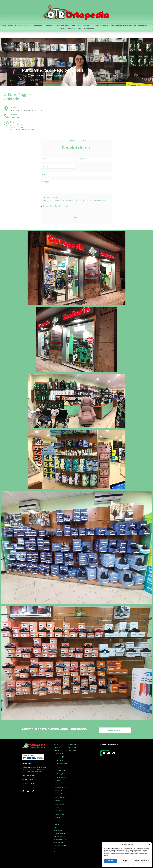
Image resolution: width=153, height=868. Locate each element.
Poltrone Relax (101, 26)
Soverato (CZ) (60, 807)
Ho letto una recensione (96, 200)
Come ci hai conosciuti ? (50, 197)
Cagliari (58, 817)
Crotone (58, 784)
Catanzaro (59, 767)
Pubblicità (80, 200)
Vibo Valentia (60, 811)
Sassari (58, 821)
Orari (12, 122)
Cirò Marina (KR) (61, 777)
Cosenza (58, 780)
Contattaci (89, 29)
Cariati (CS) (59, 760)
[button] (149, 845)
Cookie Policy (119, 865)
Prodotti (39, 26)
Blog (80, 29)
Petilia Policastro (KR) (61, 794)
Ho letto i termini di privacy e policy (56, 206)
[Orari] (6, 123)
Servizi (50, 26)
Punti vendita (25, 26)
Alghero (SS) (60, 814)
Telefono (14, 115)
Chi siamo (12, 26)
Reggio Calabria (61, 797)
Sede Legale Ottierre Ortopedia (61, 754)
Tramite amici (68, 200)
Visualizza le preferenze (141, 861)
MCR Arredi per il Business (121, 26)
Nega (125, 861)
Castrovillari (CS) (61, 764)
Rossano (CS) (60, 804)
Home (4, 26)
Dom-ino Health (141, 26)
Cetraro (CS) (60, 774)
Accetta (110, 861)
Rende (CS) (59, 801)
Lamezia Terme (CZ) (61, 787)
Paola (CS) (59, 791)
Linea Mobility (63, 26)
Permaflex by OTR (67, 29)
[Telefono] (6, 116)
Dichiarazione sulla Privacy (130, 865)
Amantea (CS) (60, 757)
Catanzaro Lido (60, 770)
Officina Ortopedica (82, 26)
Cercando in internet (51, 200)
